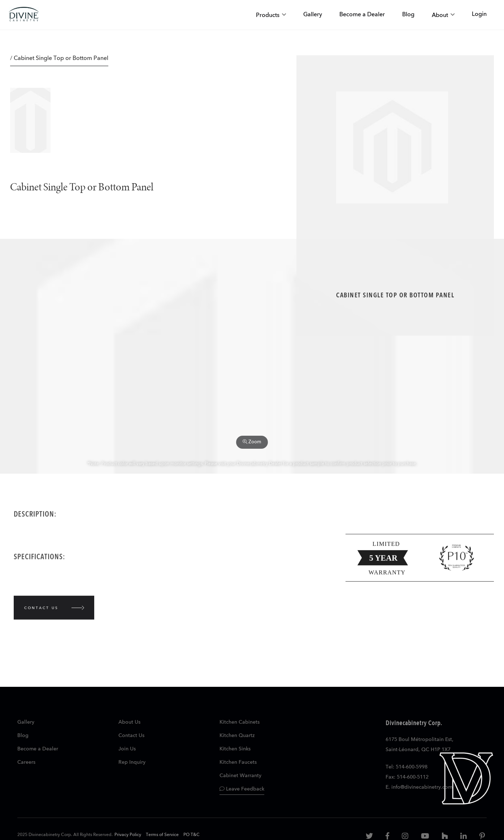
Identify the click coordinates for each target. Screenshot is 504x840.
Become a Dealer (38, 749)
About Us (129, 722)
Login (479, 14)
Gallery (26, 722)
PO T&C (192, 835)
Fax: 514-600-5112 (407, 777)
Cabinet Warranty (240, 776)
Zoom (252, 442)
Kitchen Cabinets (240, 722)
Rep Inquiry (132, 762)
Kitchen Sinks (235, 749)
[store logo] (24, 15)
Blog (23, 736)
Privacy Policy (128, 835)
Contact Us (131, 736)
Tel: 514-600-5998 (407, 767)
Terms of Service (162, 835)
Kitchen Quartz (237, 736)
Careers (26, 762)
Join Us (127, 749)
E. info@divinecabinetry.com (419, 787)
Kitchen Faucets (238, 762)
